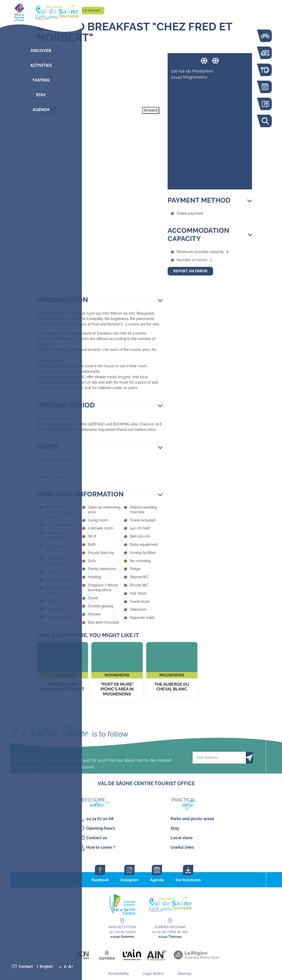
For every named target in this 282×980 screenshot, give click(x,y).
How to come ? (101, 847)
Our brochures (188, 880)
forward (151, 110)
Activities (41, 65)
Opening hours (101, 828)
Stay (41, 95)
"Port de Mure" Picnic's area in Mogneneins (117, 672)
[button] (100, 300)
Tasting (41, 80)
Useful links (182, 847)
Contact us (97, 838)
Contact (26, 966)
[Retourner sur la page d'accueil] (41, 11)
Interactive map (265, 104)
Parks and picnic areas (192, 819)
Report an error (190, 271)
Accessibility (119, 974)
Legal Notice (153, 974)
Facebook (100, 880)
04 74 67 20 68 (100, 819)
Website (204, 61)
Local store (182, 838)
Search (265, 121)
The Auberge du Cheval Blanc (172, 670)
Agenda (41, 110)
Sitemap (184, 974)
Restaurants (265, 70)
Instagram (129, 880)
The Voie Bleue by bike (265, 36)
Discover (41, 51)
